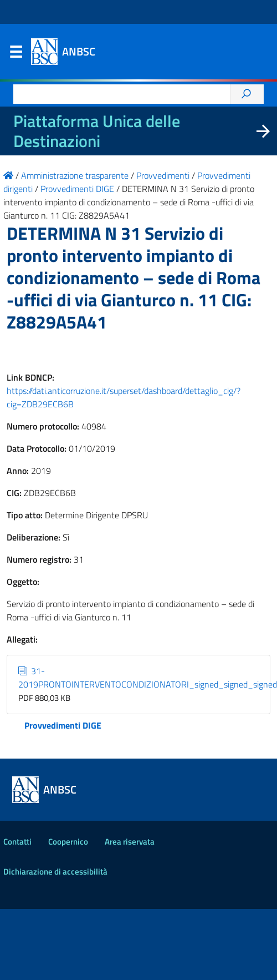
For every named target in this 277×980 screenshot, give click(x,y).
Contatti (17, 842)
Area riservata (130, 842)
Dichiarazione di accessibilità (55, 872)
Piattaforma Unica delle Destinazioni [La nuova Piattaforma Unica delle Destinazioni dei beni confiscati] (97, 131)
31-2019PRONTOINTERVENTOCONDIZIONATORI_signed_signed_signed (148, 678)
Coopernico (68, 842)
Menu (16, 54)
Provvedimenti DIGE (63, 725)
